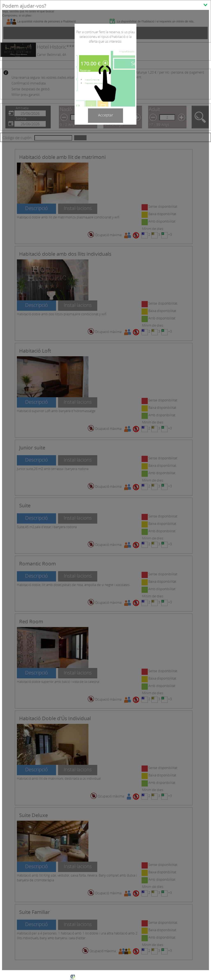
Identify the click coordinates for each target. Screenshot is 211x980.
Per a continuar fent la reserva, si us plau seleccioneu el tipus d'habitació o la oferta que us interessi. (105, 37)
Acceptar (106, 115)
